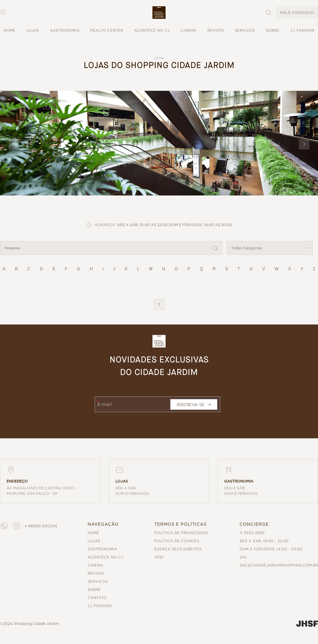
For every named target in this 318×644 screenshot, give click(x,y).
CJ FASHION (302, 30)
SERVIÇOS (245, 30)
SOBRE (273, 30)
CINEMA (189, 30)
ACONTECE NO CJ (152, 30)
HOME (10, 30)
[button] (159, 13)
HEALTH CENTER (107, 30)
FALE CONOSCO (297, 13)
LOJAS (33, 30)
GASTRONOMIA (65, 30)
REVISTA (216, 30)
